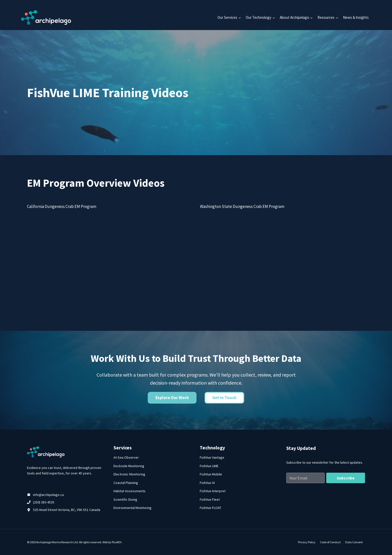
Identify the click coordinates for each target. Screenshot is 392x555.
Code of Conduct (330, 542)
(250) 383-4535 (44, 502)
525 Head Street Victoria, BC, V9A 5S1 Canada (67, 510)
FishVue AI (207, 483)
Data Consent (354, 542)
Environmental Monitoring (132, 508)
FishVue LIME (209, 466)
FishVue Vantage (212, 457)
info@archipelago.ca (48, 495)
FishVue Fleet (210, 499)
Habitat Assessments (129, 491)
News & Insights (356, 17)
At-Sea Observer (126, 457)
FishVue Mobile (211, 474)
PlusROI (117, 542)
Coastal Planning (126, 483)
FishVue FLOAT (210, 508)
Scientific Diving (125, 499)
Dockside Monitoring (129, 466)
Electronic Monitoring (129, 474)
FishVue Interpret (213, 491)
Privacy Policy (307, 542)
